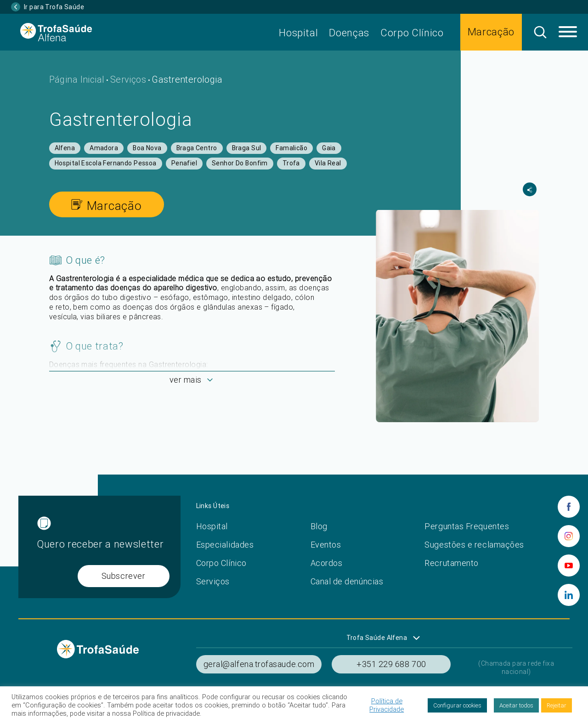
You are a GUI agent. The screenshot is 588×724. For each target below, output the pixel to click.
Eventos (326, 545)
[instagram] (569, 536)
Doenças (349, 33)
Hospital (298, 33)
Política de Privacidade (387, 705)
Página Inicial (77, 79)
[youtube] (569, 566)
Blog (319, 526)
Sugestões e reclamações (474, 545)
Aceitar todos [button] (516, 705)
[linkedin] (569, 595)
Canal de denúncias (347, 581)
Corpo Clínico (412, 33)
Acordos (327, 563)
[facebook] (569, 507)
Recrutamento (451, 563)
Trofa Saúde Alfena (377, 638)
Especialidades (225, 545)
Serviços (128, 79)
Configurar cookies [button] (457, 705)
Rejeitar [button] (557, 705)
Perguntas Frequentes (467, 526)
